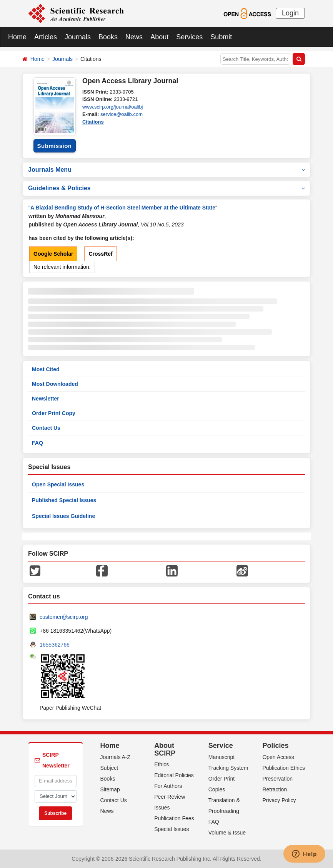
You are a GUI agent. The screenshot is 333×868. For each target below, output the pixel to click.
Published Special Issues (64, 500)
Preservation (277, 779)
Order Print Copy (54, 413)
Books (108, 37)
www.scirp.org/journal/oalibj (113, 107)
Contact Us (46, 428)
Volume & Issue (227, 833)
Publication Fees (174, 818)
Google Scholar (53, 254)
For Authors (168, 786)
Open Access (278, 757)
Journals (78, 37)
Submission (54, 146)
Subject (109, 768)
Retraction (275, 789)
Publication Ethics (284, 768)
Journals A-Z (116, 757)
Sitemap (110, 789)
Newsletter (46, 399)
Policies (275, 746)
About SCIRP (165, 749)
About (159, 37)
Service (221, 746)
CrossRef (100, 254)
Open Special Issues (58, 484)
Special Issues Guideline (63, 516)
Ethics (162, 764)
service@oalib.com (122, 114)
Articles (46, 37)
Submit (221, 37)
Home (17, 37)
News (134, 37)
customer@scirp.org (64, 617)
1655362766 (55, 645)
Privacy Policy (279, 800)
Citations (93, 122)
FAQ (37, 443)
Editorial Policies (174, 775)
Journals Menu (166, 170)
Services (189, 37)
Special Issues (171, 829)
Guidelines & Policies (166, 188)
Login (290, 13)
